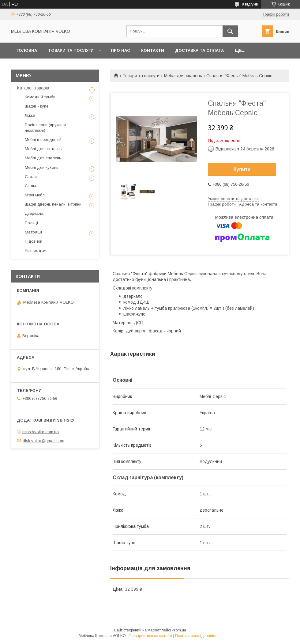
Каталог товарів (33, 88)
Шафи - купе (37, 106)
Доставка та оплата (199, 50)
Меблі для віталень (43, 149)
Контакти (153, 50)
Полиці (31, 223)
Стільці (32, 186)
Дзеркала (34, 213)
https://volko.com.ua (41, 432)
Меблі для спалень (183, 76)
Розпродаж (36, 250)
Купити (242, 169)
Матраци (33, 232)
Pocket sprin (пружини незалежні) (45, 128)
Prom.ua (179, 630)
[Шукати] (230, 31)
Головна (27, 50)
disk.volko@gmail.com (43, 440)
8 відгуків (250, 4)
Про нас (120, 50)
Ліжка (30, 115)
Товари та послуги (71, 50)
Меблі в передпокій (43, 140)
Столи (31, 177)
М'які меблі (35, 195)
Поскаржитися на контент (150, 636)
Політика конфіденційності (198, 636)
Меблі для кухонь (42, 167)
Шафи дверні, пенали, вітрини (53, 204)
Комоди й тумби (40, 97)
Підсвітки (34, 241)
